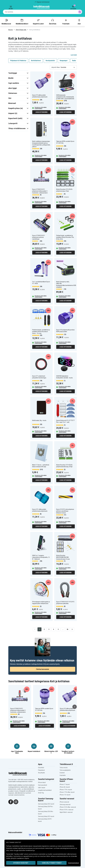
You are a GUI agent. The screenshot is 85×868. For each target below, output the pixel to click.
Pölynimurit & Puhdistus (18, 61)
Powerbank (66, 22)
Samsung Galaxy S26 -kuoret (46, 804)
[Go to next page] (72, 629)
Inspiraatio (63, 775)
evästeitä (53, 846)
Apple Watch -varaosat (66, 812)
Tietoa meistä (64, 768)
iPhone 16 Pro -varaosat (67, 810)
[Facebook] (11, 802)
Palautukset (41, 770)
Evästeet (62, 773)
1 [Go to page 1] (40, 629)
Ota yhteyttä (41, 773)
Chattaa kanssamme (42, 669)
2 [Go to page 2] (44, 629)
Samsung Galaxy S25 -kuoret (46, 816)
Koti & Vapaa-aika (21, 30)
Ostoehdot (41, 768)
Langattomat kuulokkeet (45, 790)
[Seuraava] (75, 707)
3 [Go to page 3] (49, 629)
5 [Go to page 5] (58, 629)
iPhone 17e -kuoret (65, 795)
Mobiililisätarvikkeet (22, 22)
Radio (74, 61)
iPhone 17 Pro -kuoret (66, 790)
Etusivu (11, 30)
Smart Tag (41, 793)
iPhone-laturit (42, 782)
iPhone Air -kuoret (65, 787)
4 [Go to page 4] (54, 629)
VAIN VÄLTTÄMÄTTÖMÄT (52, 863)
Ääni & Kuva (53, 22)
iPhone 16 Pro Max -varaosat (68, 807)
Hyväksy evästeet (21, 863)
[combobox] (42, 12)
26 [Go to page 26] (67, 629)
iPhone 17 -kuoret (65, 784)
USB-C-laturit (42, 788)
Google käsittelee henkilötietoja (24, 850)
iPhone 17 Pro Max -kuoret (67, 792)
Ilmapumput (64, 61)
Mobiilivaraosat (6, 22)
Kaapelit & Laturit (38, 22)
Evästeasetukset (74, 863)
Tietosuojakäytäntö (65, 770)
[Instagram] (16, 802)
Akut (79, 22)
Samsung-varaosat (65, 805)
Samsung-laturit (43, 785)
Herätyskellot (50, 61)
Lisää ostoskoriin (41, 112)
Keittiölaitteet (36, 61)
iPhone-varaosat (64, 802)
